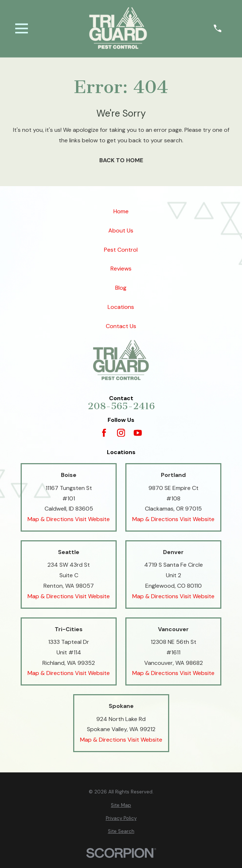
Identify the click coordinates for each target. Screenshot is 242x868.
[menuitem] (121, 805)
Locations (121, 307)
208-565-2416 (121, 406)
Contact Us (121, 326)
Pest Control (121, 249)
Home (121, 211)
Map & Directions (51, 519)
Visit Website (92, 519)
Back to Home (121, 160)
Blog (121, 288)
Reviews (121, 269)
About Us (121, 230)
